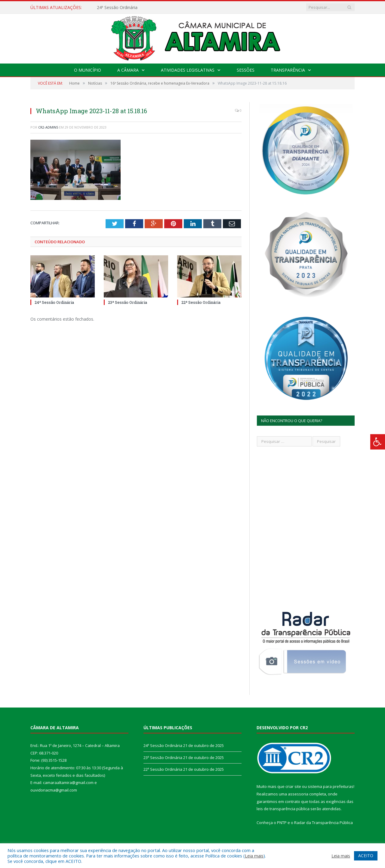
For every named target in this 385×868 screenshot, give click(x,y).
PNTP (282, 823)
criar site (293, 786)
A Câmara (128, 70)
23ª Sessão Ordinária (128, 302)
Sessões (246, 70)
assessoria (298, 794)
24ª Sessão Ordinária (117, 8)
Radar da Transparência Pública (323, 823)
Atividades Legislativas (188, 70)
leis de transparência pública (283, 809)
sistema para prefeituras (331, 786)
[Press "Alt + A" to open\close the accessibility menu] (378, 442)
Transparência (288, 70)
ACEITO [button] (366, 856)
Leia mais (254, 856)
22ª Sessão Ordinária (201, 302)
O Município (88, 70)
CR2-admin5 (48, 127)
